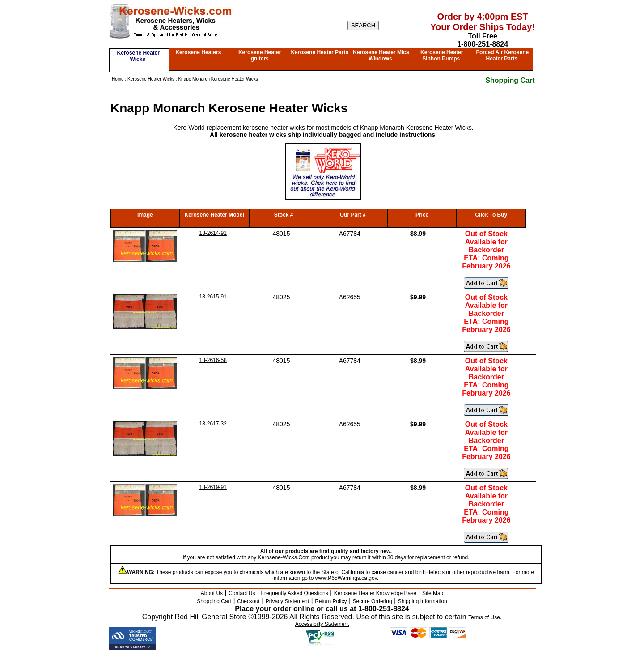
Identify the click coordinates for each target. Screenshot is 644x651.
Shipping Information (423, 601)
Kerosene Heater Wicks (138, 56)
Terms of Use (484, 617)
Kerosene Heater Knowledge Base (375, 593)
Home (118, 79)
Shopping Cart (510, 80)
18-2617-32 (213, 424)
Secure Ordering (373, 601)
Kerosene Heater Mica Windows (381, 55)
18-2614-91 (213, 233)
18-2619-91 (213, 487)
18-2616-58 (213, 360)
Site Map (433, 593)
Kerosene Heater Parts (320, 52)
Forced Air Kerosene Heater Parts (503, 55)
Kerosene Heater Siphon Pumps (442, 55)
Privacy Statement (287, 601)
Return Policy (331, 601)
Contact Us (242, 593)
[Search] (299, 25)
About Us (212, 593)
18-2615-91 (213, 297)
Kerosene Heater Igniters (260, 55)
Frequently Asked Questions (295, 593)
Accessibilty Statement (322, 624)
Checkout (248, 601)
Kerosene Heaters (198, 52)
